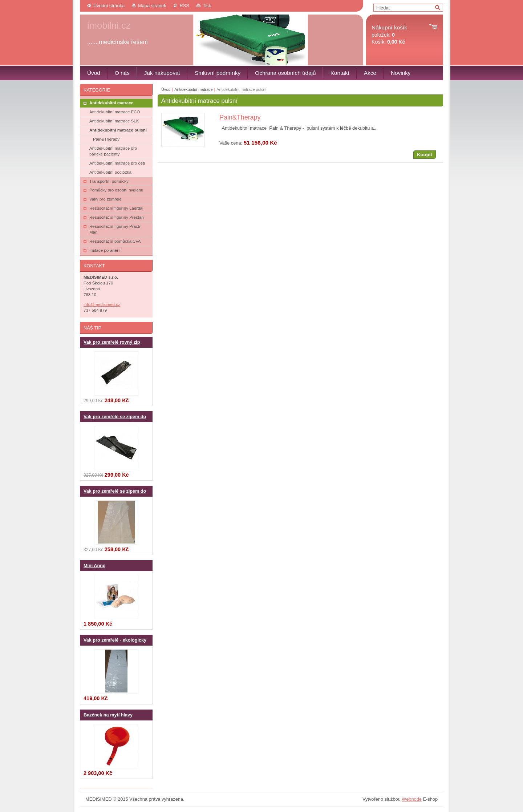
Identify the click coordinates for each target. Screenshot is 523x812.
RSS (185, 6)
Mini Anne (94, 566)
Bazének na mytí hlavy (108, 715)
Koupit (425, 155)
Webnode (412, 799)
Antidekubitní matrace (193, 89)
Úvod (166, 89)
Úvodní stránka (109, 6)
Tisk (207, 6)
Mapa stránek (152, 6)
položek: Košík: (389, 35)
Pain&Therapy (240, 117)
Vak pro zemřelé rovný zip (112, 342)
